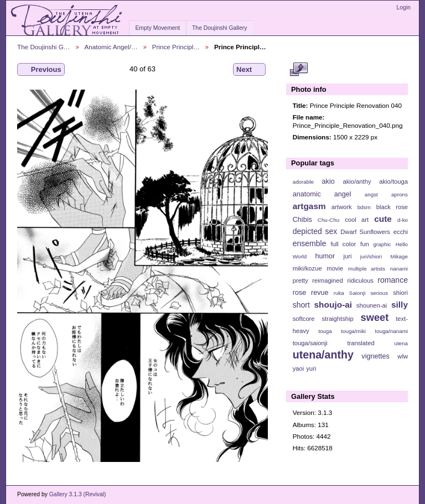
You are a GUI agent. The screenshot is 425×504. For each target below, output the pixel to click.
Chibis (302, 220)
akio (328, 181)
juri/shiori (371, 256)
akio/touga (393, 181)
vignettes (375, 356)
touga (325, 331)
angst (371, 194)
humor (325, 256)
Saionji (357, 293)
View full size (299, 70)
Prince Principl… (176, 47)
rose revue (311, 293)
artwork (342, 207)
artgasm (309, 206)
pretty (300, 280)
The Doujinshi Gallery (219, 28)
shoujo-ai (333, 305)
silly (400, 305)
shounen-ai (372, 305)
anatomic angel (322, 194)
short (301, 305)
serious (379, 293)
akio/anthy (357, 181)
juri (348, 256)
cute (383, 219)
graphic (382, 244)
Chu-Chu (328, 220)
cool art (357, 220)
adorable (303, 182)
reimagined (328, 280)
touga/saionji (310, 343)
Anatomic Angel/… (111, 47)
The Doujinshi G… (44, 47)
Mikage (399, 256)
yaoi (299, 368)
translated (361, 343)
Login (404, 7)
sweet (375, 317)
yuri (311, 368)
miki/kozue (307, 268)
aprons (400, 194)
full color (343, 244)
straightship (337, 319)
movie (335, 268)
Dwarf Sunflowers (365, 232)
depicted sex (315, 231)
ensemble (310, 243)
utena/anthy (323, 355)
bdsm (364, 207)
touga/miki (353, 331)
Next (249, 70)
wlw (403, 356)
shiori (400, 293)
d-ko (403, 220)
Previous (41, 70)
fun (365, 244)
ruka (339, 293)
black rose (392, 207)
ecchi (401, 232)
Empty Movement (157, 28)
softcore (304, 319)
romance (393, 280)
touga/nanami (392, 331)
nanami (399, 269)
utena (401, 343)
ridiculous (360, 280)
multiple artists (367, 269)
